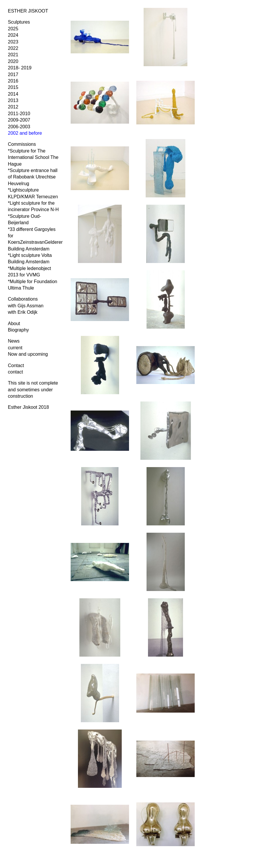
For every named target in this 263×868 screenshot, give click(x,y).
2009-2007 (19, 120)
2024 (13, 35)
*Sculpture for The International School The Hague (33, 157)
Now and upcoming (28, 354)
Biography (18, 330)
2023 (13, 42)
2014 (13, 94)
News (14, 341)
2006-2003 (19, 127)
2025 (13, 29)
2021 (13, 55)
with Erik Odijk (23, 312)
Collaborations (23, 299)
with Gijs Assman (26, 306)
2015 (13, 87)
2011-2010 (19, 114)
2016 (13, 81)
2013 (13, 100)
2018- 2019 (20, 68)
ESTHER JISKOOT (28, 11)
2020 (13, 61)
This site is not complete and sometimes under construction (33, 390)
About (14, 323)
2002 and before (25, 133)
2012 (13, 107)
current (15, 348)
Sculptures (19, 22)
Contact (16, 365)
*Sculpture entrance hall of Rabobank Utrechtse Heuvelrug (33, 177)
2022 (13, 48)
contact (15, 372)
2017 (13, 74)
